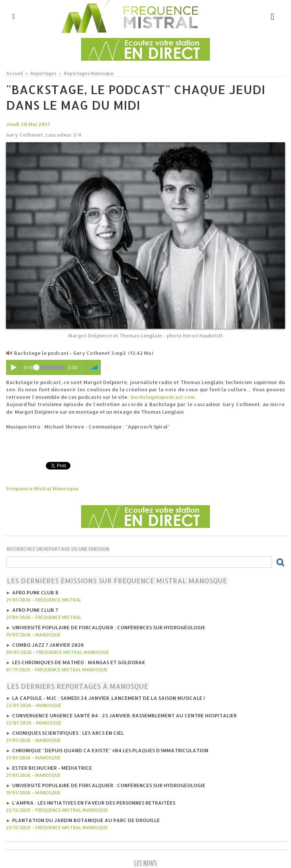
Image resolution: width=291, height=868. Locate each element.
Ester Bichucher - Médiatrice (52, 768)
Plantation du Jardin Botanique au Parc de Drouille (86, 820)
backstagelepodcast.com (163, 397)
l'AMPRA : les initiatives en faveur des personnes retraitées (94, 803)
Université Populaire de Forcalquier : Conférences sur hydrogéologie (109, 627)
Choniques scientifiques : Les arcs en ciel (68, 733)
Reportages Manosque (89, 73)
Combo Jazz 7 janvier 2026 (48, 645)
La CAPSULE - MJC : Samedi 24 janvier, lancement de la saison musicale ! (109, 698)
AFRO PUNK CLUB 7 (35, 610)
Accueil (15, 73)
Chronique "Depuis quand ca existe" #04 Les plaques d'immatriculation (110, 750)
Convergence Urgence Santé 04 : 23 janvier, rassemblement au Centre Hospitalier (124, 715)
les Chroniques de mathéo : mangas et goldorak (79, 662)
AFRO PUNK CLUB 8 (35, 592)
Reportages (44, 73)
